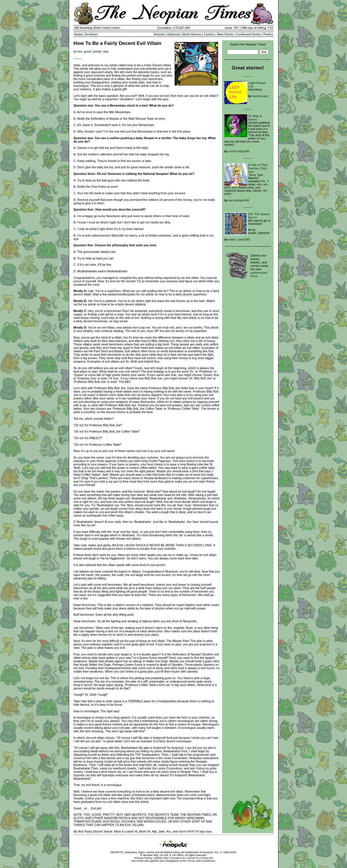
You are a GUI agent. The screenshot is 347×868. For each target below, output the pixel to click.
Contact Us (178, 858)
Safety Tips (162, 858)
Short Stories (192, 34)
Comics (209, 34)
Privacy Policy (143, 858)
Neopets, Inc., (211, 852)
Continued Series (248, 34)
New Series (225, 34)
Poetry (268, 34)
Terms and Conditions (201, 861)
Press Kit (207, 858)
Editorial (174, 34)
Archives (91, 34)
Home (78, 34)
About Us (193, 858)
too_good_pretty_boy (93, 51)
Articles (159, 34)
